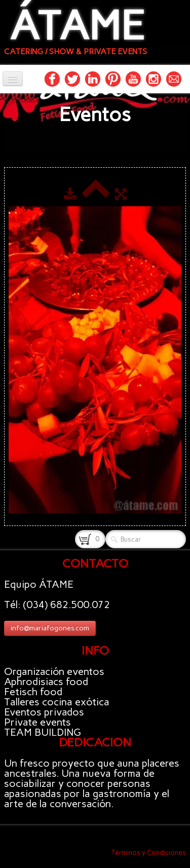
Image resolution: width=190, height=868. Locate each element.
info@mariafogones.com (50, 628)
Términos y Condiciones (149, 853)
